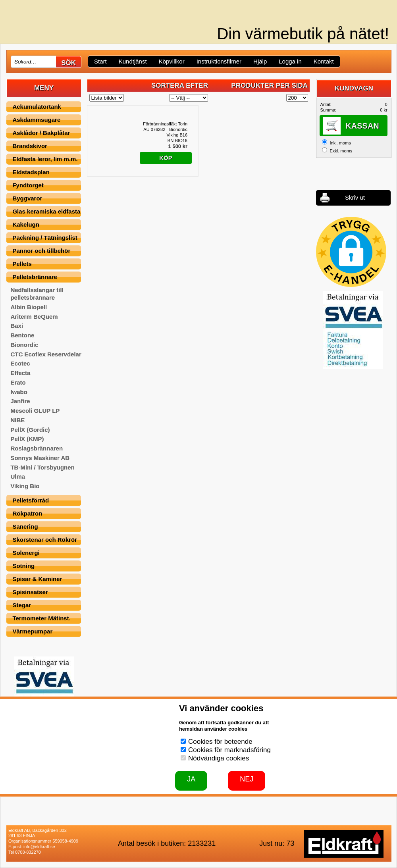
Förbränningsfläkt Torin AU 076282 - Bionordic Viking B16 (165, 129)
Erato (18, 382)
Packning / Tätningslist (45, 238)
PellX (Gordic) (30, 430)
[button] (351, 252)
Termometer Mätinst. (41, 618)
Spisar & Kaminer (37, 579)
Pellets (22, 264)
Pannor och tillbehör (41, 251)
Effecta (20, 373)
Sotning (23, 566)
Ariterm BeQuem (34, 317)
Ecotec (20, 363)
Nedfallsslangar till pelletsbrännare (37, 294)
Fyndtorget (28, 185)
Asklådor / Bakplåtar (41, 133)
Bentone (22, 335)
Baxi (17, 326)
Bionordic (24, 345)
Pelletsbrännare (35, 277)
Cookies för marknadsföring (229, 750)
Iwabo (19, 392)
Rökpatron (27, 513)
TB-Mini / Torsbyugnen (42, 467)
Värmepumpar (32, 631)
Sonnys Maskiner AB (40, 458)
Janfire (20, 401)
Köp (166, 158)
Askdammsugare (36, 120)
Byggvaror (27, 198)
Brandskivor (30, 146)
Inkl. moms (340, 143)
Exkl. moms (341, 151)
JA (191, 779)
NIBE (17, 420)
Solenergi (26, 553)
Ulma (18, 476)
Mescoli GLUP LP (35, 411)
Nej (247, 779)
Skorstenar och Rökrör (45, 540)
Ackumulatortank (37, 107)
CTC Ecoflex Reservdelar (46, 354)
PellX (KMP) (27, 439)
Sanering (25, 526)
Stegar (22, 605)
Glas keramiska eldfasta (46, 211)
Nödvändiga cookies (219, 758)
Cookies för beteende (220, 742)
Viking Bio (25, 486)
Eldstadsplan (31, 172)
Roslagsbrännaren (37, 448)
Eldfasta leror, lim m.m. (45, 159)
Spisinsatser (30, 592)
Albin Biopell (29, 307)
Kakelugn (26, 224)
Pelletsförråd (31, 500)
